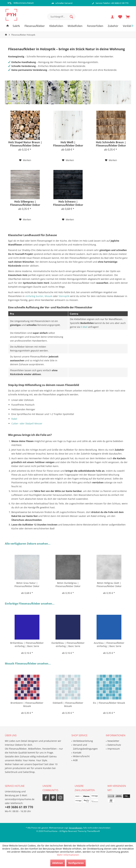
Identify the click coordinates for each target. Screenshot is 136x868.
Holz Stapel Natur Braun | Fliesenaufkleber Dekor (25, 144)
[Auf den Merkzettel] (25, 160)
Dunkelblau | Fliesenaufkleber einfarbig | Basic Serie (68, 644)
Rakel (14, 419)
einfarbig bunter (34, 296)
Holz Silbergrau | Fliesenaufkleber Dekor (25, 203)
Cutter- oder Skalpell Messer (27, 423)
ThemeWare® (93, 831)
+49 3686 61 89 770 (19, 807)
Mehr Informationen (68, 855)
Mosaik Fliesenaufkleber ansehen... (28, 664)
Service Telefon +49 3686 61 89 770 (112, 3)
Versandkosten (76, 828)
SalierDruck (11, 772)
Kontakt (77, 753)
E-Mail (84, 327)
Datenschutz (114, 745)
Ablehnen (58, 863)
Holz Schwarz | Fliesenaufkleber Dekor (68, 203)
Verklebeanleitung (83, 741)
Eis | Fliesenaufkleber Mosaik (109, 703)
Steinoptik (64, 296)
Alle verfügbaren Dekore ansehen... (28, 544)
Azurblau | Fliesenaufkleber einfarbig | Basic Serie (109, 644)
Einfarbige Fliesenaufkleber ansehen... (30, 604)
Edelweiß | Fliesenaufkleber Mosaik (68, 704)
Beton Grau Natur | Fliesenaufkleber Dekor (27, 585)
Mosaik (48, 296)
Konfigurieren (76, 863)
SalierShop (29, 772)
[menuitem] (128, 17)
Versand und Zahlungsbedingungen (85, 747)
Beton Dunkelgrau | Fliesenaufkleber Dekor (68, 585)
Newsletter (113, 741)
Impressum (114, 749)
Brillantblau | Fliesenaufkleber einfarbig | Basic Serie (27, 644)
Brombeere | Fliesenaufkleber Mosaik (27, 704)
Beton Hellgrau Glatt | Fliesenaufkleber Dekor (109, 585)
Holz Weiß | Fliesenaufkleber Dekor (68, 144)
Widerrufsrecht (81, 756)
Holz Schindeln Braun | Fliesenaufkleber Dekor (111, 144)
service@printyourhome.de (20, 799)
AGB (75, 760)
